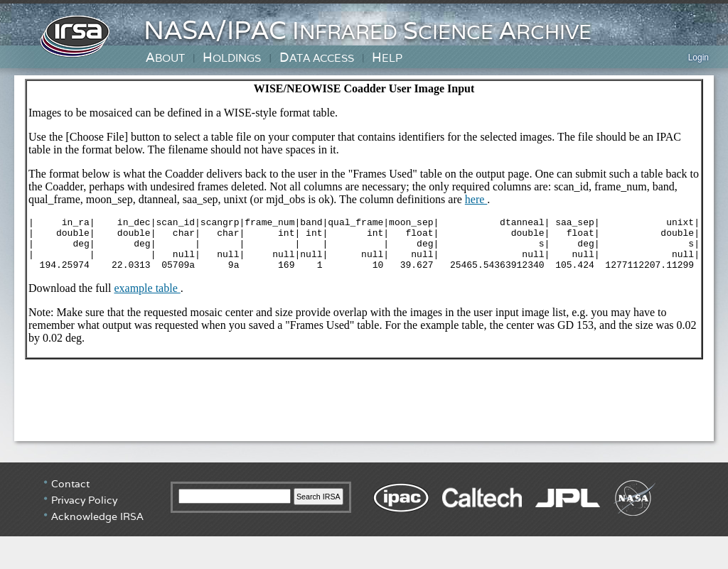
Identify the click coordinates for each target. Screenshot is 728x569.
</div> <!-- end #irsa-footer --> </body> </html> (364, 516)
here (476, 199)
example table (148, 299)
